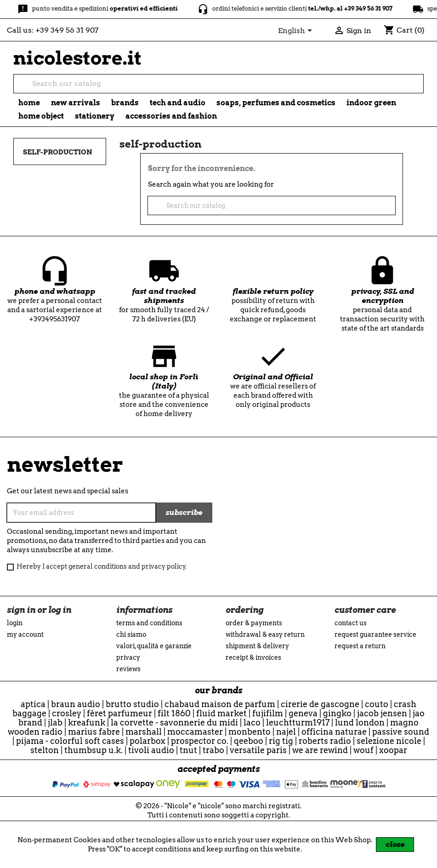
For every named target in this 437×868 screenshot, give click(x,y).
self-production (57, 152)
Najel (286, 732)
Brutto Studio (132, 704)
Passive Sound (401, 732)
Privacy (128, 657)
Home (29, 103)
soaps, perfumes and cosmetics (276, 103)
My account (25, 634)
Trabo (213, 750)
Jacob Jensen (382, 713)
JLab (55, 722)
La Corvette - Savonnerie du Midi (174, 722)
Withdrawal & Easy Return (265, 634)
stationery (95, 116)
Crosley (67, 713)
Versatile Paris (258, 750)
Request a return (360, 646)
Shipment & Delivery (257, 646)
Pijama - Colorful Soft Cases (70, 741)
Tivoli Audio (151, 750)
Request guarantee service (375, 634)
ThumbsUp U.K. (94, 750)
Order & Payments (254, 623)
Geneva (303, 713)
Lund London (360, 722)
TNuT (188, 750)
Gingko (337, 713)
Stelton (45, 750)
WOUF (363, 750)
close (395, 844)
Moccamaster (195, 732)
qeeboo (249, 741)
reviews (128, 669)
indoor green (371, 103)
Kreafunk (87, 722)
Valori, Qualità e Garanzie (154, 646)
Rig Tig (281, 741)
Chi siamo (131, 634)
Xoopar (393, 750)
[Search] (218, 84)
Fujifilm (268, 713)
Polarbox (148, 741)
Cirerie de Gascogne (320, 704)
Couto (377, 704)
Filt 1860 (174, 713)
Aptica (33, 704)
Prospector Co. (200, 741)
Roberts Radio (325, 741)
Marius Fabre (94, 732)
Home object (41, 116)
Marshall (144, 732)
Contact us (351, 623)
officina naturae (334, 732)
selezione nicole (389, 741)
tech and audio (178, 103)
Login (15, 623)
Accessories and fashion (171, 116)
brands (125, 103)
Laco (252, 722)
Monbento (250, 732)
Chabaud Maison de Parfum (220, 704)
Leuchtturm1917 (298, 722)
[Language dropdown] (297, 31)
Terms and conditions (149, 623)
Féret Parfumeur (119, 713)
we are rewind (320, 750)
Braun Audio (76, 704)
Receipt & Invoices (253, 657)
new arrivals (76, 103)
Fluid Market (221, 713)
